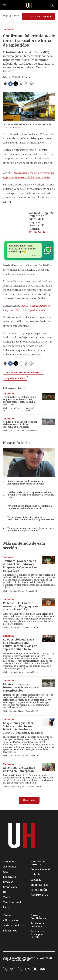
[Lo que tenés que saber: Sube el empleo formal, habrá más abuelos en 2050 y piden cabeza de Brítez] (48, 722)
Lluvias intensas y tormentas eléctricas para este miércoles (21, 687)
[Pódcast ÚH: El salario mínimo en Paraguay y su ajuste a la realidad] (48, 602)
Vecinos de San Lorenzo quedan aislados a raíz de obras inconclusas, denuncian (20, 424)
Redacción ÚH (32, 431)
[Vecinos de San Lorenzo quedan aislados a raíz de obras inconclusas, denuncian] (48, 421)
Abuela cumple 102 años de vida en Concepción (19, 769)
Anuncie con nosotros (38, 863)
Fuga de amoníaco (15, 379)
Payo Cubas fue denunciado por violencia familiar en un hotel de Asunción (30, 507)
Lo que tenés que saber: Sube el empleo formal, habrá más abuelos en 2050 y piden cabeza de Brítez (23, 728)
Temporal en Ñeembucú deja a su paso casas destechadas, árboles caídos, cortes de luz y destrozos (20, 401)
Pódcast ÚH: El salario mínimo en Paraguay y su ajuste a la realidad (20, 606)
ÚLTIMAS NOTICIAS (38, 17)
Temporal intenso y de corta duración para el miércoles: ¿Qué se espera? (31, 529)
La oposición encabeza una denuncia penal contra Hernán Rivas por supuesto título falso (20, 644)
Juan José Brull (30, 409)
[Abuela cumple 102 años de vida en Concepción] (48, 767)
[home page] (29, 5)
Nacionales (9, 29)
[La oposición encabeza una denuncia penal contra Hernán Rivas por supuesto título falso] (48, 639)
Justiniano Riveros (34, 786)
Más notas (29, 800)
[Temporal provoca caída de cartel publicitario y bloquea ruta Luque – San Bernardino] (48, 560)
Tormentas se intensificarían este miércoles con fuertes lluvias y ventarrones (31, 518)
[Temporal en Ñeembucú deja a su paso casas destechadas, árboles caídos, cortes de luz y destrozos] (48, 396)
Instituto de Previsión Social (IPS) (23, 373)
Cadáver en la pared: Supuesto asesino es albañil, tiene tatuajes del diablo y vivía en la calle (31, 495)
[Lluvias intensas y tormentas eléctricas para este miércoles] (48, 683)
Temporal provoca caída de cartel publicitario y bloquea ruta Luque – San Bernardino (20, 566)
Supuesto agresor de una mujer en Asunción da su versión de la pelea (26, 483)
